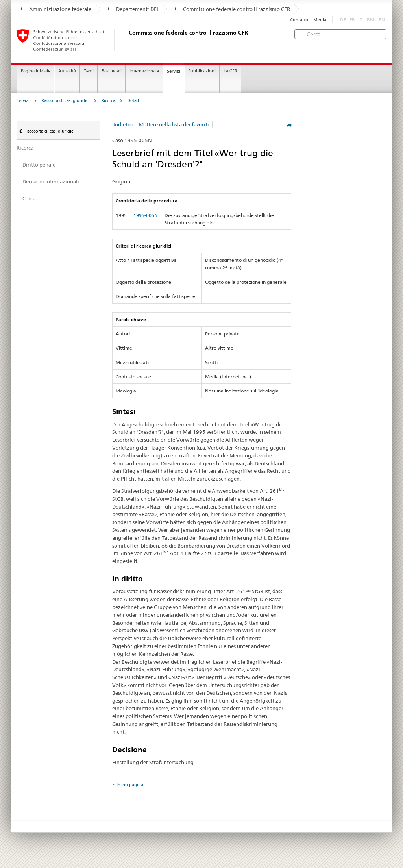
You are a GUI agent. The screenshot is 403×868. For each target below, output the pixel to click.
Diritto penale (39, 165)
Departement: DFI (133, 9)
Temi (89, 71)
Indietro (123, 124)
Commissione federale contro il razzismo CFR (232, 9)
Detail (133, 101)
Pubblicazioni (202, 71)
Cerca (29, 198)
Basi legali (112, 71)
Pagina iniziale (36, 71)
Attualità (67, 71)
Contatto (299, 20)
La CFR (230, 71)
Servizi (174, 71)
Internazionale (144, 71)
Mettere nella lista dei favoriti (174, 124)
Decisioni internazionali (51, 181)
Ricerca (108, 101)
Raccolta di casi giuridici (65, 101)
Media (320, 20)
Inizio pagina (130, 785)
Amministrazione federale (56, 9)
